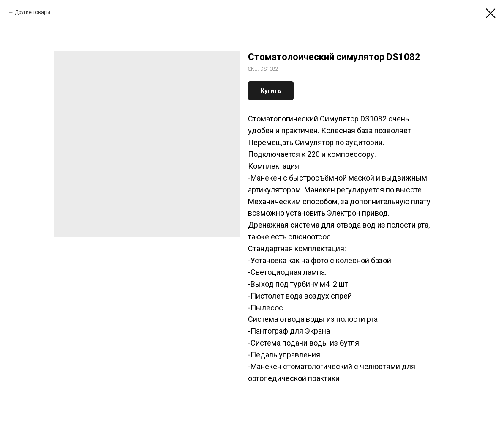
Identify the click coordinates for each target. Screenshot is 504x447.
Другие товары (33, 12)
